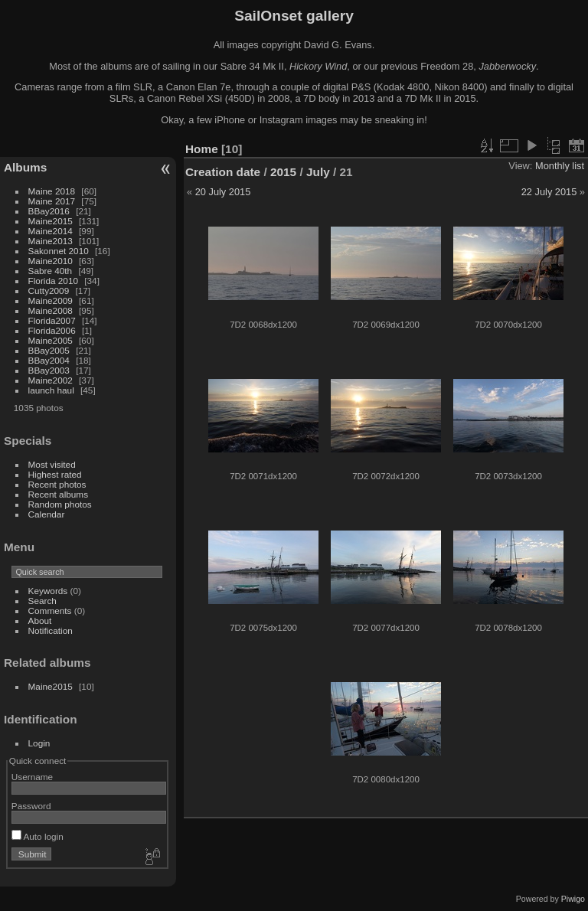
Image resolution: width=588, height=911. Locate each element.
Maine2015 (51, 221)
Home (202, 149)
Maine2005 (51, 340)
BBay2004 (49, 360)
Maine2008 (51, 310)
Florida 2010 (53, 281)
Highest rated (55, 474)
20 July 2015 (223, 192)
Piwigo (573, 899)
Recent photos (57, 484)
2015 (283, 172)
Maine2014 (51, 231)
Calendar (47, 514)
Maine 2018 (52, 191)
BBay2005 (49, 350)
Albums (25, 167)
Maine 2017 (52, 201)
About (40, 620)
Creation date (223, 172)
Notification (51, 630)
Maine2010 (51, 261)
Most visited (52, 464)
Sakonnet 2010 (59, 251)
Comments (50, 611)
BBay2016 (49, 211)
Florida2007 (52, 320)
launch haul (51, 390)
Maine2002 (51, 380)
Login (39, 743)
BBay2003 (49, 370)
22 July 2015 (549, 192)
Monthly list (560, 166)
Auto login (38, 836)
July (318, 172)
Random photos (60, 504)
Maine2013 (51, 241)
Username (32, 777)
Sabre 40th (51, 271)
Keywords (48, 591)
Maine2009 (51, 300)
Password (31, 806)
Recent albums (58, 494)
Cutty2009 (49, 291)
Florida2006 (52, 330)
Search (42, 601)
